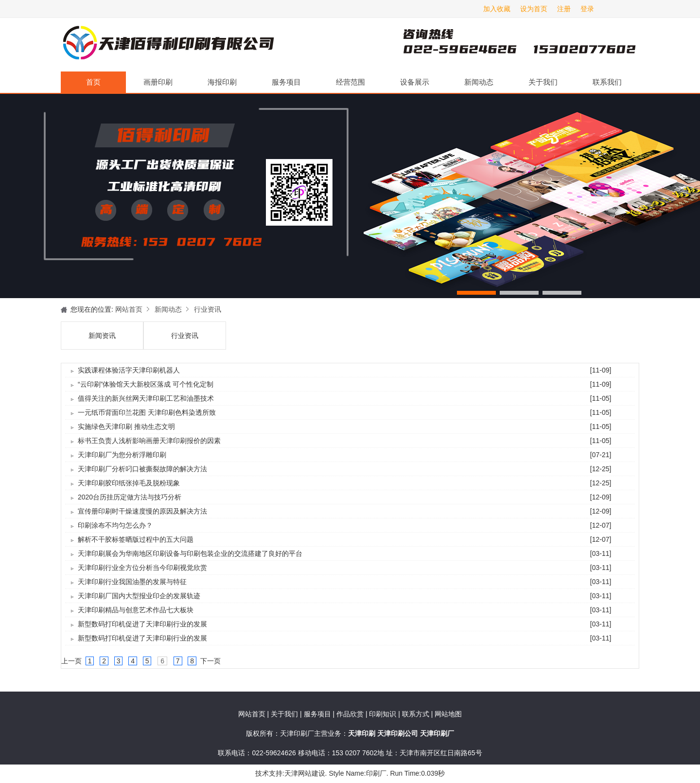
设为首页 (534, 9)
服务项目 (286, 82)
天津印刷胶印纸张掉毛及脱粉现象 (129, 483)
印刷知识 (384, 714)
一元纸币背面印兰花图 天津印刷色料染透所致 (147, 412)
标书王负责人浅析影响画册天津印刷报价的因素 (149, 441)
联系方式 (416, 714)
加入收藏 (497, 9)
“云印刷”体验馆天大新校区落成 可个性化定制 (146, 384)
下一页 (210, 661)
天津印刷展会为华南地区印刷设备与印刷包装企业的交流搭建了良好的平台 (190, 553)
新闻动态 (479, 82)
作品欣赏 (351, 714)
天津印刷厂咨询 (503, 45)
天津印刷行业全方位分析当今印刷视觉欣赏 (142, 568)
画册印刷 (158, 82)
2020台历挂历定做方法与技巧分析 (130, 497)
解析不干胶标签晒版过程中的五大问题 (136, 539)
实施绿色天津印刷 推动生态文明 (126, 427)
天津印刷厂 (168, 45)
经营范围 (350, 82)
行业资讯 (208, 309)
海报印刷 (222, 82)
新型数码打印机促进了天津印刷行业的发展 (142, 624)
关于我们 (543, 82)
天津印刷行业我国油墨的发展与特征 (132, 582)
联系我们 (607, 82)
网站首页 (129, 309)
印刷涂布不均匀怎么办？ (115, 525)
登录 (587, 9)
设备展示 (415, 82)
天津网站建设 (305, 773)
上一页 (71, 661)
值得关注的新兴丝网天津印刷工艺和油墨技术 (146, 398)
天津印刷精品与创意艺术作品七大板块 (136, 610)
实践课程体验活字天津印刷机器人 (129, 370)
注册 (564, 9)
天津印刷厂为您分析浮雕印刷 (122, 455)
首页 (93, 82)
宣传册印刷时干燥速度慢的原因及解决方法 (142, 511)
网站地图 (448, 714)
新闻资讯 (102, 336)
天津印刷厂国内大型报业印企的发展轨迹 (139, 596)
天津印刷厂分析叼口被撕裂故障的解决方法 (142, 469)
